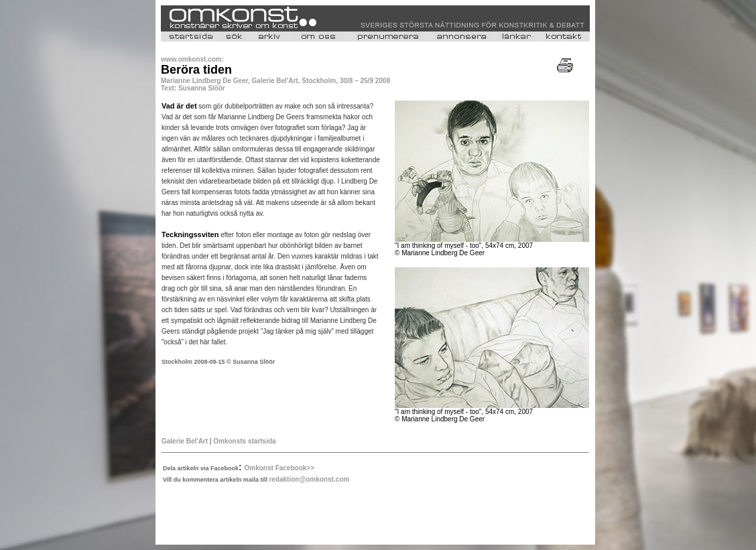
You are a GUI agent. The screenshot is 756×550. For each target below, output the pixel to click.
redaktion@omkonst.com (309, 479)
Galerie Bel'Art (186, 441)
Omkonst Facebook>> (279, 468)
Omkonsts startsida (244, 441)
